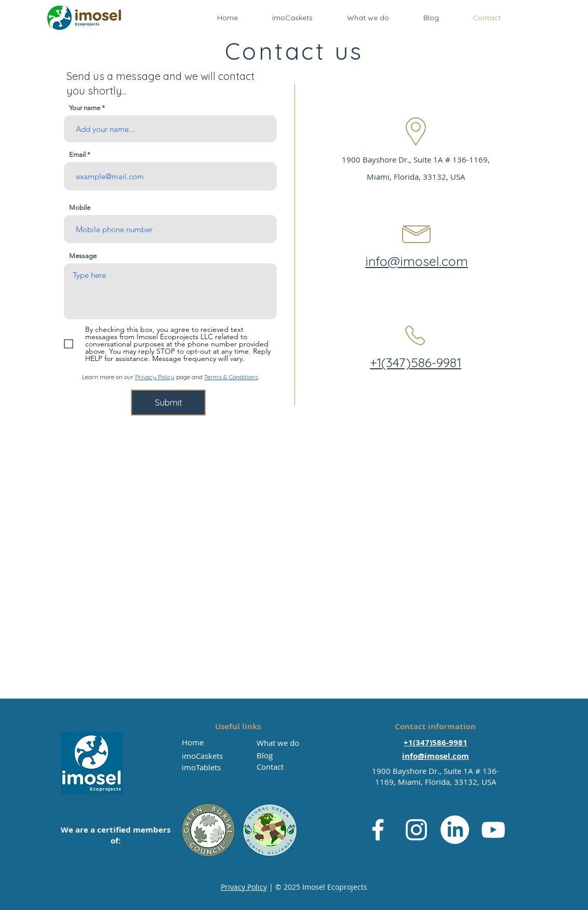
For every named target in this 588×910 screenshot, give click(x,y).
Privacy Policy (155, 377)
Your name (85, 108)
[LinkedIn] (455, 830)
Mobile (80, 208)
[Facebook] (378, 830)
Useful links (238, 726)
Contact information (435, 726)
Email (77, 155)
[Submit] (168, 403)
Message (83, 256)
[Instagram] (416, 830)
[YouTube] (493, 830)
